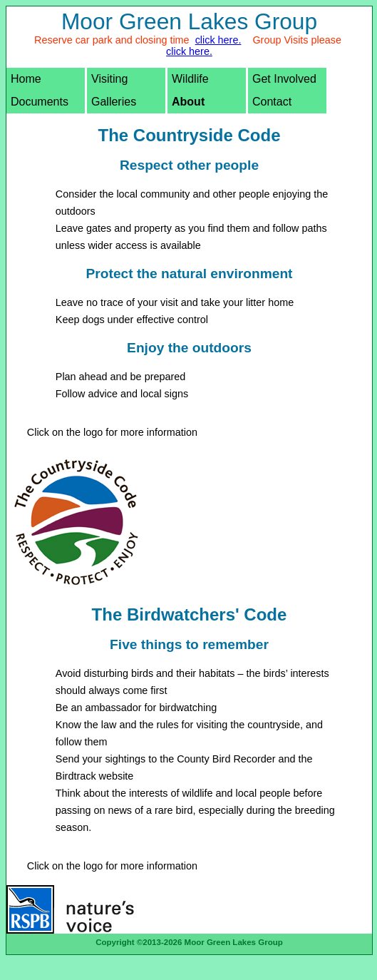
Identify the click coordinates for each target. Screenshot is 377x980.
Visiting (109, 79)
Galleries (114, 102)
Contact (272, 102)
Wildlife (190, 79)
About (188, 102)
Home (26, 79)
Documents (40, 102)
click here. (218, 40)
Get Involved (284, 79)
